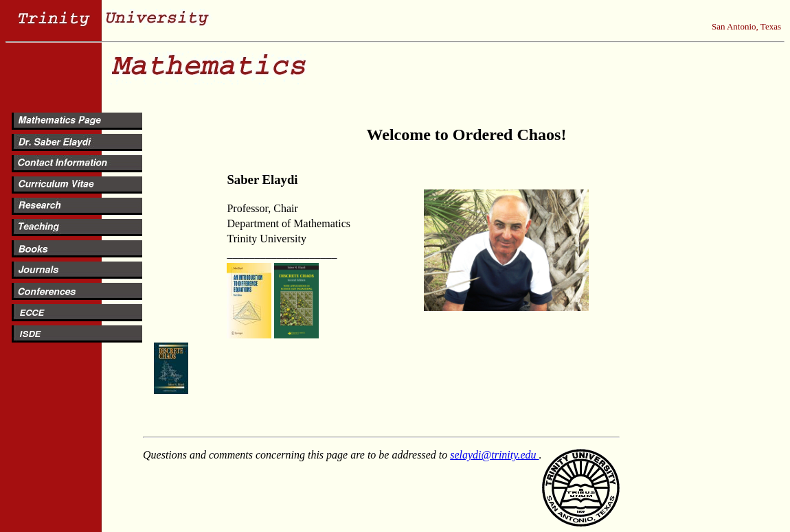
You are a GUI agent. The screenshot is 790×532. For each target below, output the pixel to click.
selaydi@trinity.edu (494, 455)
